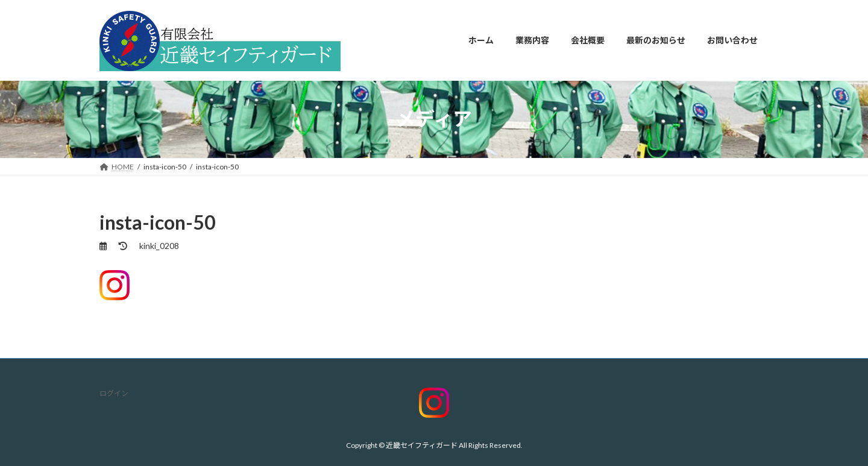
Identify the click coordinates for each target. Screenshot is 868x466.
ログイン (114, 393)
